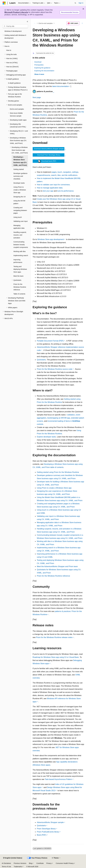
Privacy (49, 863)
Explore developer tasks (46, 437)
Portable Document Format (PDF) (50, 341)
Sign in (81, 3)
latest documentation (61, 86)
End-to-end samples (46, 23)
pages (54, 172)
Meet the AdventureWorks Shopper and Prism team (57, 566)
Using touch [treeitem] (18, 217)
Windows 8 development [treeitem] (13, 31)
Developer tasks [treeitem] (19, 183)
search (54, 175)
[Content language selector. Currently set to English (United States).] (13, 858)
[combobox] (15, 26)
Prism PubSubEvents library (48, 832)
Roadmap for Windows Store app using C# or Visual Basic (56, 657)
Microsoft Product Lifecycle (16, 12)
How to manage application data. (50, 188)
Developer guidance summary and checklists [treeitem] (20, 176)
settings (75, 172)
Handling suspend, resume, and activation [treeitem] (20, 235)
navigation (67, 172)
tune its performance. (66, 191)
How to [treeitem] (9, 50)
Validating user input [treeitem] (20, 221)
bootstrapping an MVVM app (59, 418)
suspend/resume (43, 175)
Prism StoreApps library (46, 829)
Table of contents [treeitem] (19, 294)
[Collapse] (27, 22)
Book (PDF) (42, 835)
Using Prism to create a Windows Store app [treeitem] (20, 190)
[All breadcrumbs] (35, 23)
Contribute (40, 863)
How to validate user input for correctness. (54, 185)
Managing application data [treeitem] (19, 227)
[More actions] (82, 23)
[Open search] (75, 3)
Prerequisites (39, 65)
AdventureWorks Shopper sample (50, 822)
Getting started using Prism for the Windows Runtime (58, 472)
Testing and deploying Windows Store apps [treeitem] (20, 269)
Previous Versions (20, 863)
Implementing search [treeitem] (21, 255)
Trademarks (18, 867)
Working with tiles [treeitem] (20, 251)
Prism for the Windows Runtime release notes (54, 637)
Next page (37, 97)
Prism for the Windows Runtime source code (55, 369)
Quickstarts (41, 360)
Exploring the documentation (44, 71)
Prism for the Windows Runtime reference (53, 576)
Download (38, 62)
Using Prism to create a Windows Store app (54, 488)
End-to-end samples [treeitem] (17, 109)
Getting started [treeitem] (19, 169)
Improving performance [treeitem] (18, 261)
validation (71, 415)
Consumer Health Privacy (65, 863)
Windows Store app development (51, 239)
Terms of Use (6, 867)
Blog (31, 863)
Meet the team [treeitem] (18, 276)
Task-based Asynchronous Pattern (58, 779)
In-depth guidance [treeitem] (14, 83)
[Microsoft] (4, 3)
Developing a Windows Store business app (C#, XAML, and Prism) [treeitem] (20, 161)
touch (60, 172)
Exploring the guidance (42, 68)
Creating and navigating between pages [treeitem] (20, 210)
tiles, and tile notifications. (68, 175)
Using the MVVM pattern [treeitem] (19, 202)
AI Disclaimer (6, 863)
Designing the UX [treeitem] (20, 197)
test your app (48, 191)
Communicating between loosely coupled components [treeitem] (21, 245)
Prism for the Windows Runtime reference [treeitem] (20, 287)
